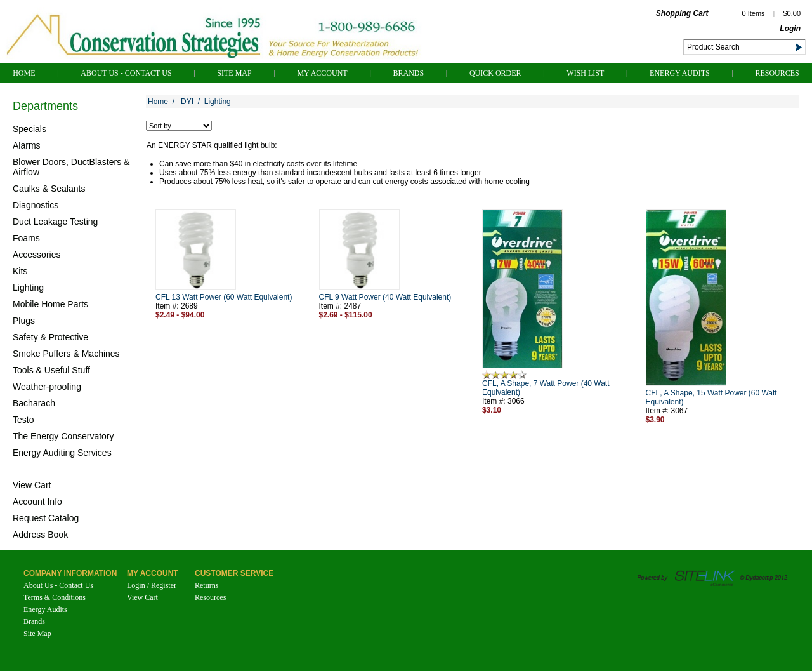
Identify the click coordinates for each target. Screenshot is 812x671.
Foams (26, 238)
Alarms (27, 145)
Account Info (37, 502)
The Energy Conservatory (63, 436)
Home (24, 73)
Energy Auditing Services (62, 453)
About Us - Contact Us (126, 73)
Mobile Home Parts (50, 304)
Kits (20, 271)
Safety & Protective (50, 337)
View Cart (32, 485)
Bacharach (34, 403)
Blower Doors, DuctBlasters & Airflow (71, 167)
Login (790, 29)
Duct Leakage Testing (55, 222)
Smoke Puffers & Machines (66, 354)
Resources (777, 73)
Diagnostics (36, 205)
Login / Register (152, 585)
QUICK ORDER (495, 73)
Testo (23, 420)
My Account (322, 73)
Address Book (40, 535)
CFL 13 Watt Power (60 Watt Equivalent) (224, 297)
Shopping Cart (682, 13)
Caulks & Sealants (49, 189)
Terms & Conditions (55, 597)
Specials (29, 129)
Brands (408, 73)
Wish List (585, 73)
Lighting (28, 288)
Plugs (24, 321)
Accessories (36, 255)
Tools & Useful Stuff (51, 370)
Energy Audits (680, 73)
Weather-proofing (47, 387)
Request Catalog (46, 518)
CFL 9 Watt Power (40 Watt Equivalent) (385, 297)
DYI (187, 102)
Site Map (234, 73)
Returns (206, 585)
